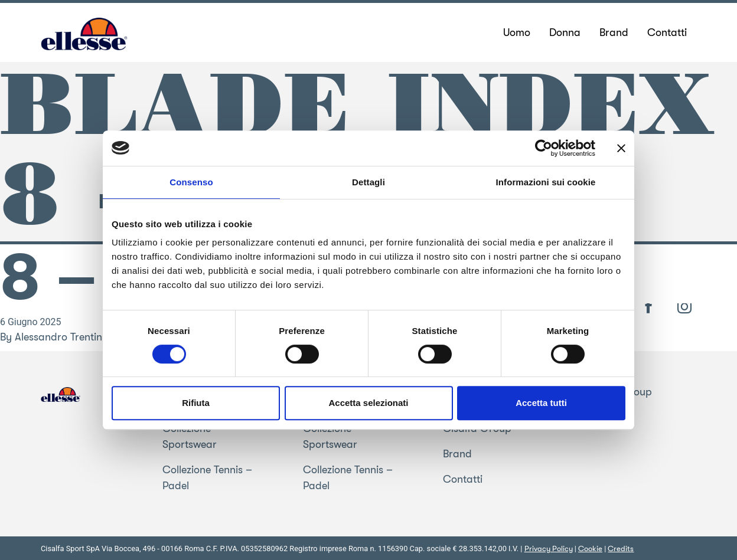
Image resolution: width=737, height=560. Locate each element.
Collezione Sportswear (190, 436)
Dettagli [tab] (368, 182)
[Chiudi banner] (621, 148)
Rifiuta (196, 403)
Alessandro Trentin (58, 337)
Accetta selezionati (368, 403)
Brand (457, 454)
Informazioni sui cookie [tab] (546, 182)
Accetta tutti (541, 403)
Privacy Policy (549, 548)
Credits (621, 548)
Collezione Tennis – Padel (207, 478)
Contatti (463, 479)
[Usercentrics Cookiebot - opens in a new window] (544, 148)
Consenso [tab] (191, 182)
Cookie (590, 548)
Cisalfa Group (618, 392)
